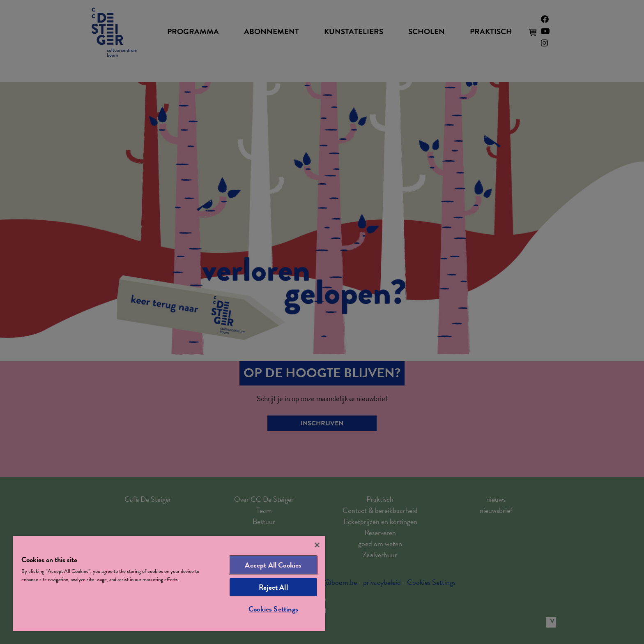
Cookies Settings (273, 609)
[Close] (317, 545)
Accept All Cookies (273, 565)
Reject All (273, 587)
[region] (169, 583)
